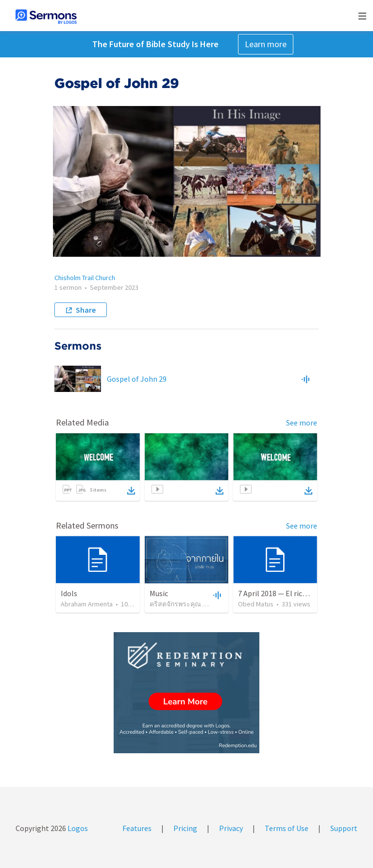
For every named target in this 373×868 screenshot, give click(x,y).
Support (344, 828)
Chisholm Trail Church (85, 278)
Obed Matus (256, 604)
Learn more (266, 44)
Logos (77, 828)
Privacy (231, 828)
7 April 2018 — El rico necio (282, 593)
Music (159, 593)
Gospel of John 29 (137, 379)
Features (137, 828)
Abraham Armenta (87, 604)
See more (302, 423)
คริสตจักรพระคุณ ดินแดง (187, 604)
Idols (69, 593)
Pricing (185, 828)
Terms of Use (287, 828)
